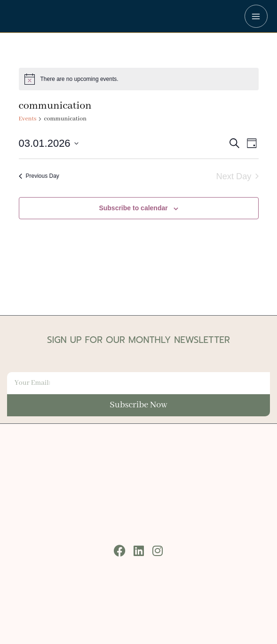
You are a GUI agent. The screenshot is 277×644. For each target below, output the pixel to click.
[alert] (139, 79)
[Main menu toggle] (256, 16)
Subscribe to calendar (133, 208)
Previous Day (39, 176)
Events (28, 119)
